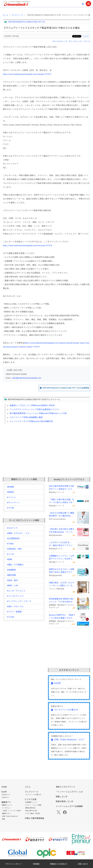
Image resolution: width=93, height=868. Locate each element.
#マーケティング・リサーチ (79, 41)
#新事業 (10, 487)
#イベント (11, 497)
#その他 (10, 508)
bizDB (57, 683)
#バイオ (10, 554)
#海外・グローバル (15, 607)
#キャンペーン (13, 503)
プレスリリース (17, 15)
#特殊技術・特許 (14, 549)
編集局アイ (6, 802)
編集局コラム (6, 813)
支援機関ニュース (31, 802)
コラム (28, 787)
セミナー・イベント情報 (33, 805)
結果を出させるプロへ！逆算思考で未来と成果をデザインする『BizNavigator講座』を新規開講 (62, 571)
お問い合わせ (83, 864)
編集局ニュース (7, 805)
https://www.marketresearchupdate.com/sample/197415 (27, 74)
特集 (3, 819)
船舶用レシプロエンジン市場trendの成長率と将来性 (32, 405)
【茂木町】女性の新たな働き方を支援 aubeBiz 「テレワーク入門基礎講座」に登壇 (62, 531)
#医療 (9, 559)
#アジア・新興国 (14, 612)
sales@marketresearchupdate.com (26, 378)
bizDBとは (5, 797)
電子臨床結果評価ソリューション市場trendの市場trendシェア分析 (38, 413)
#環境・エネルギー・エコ (18, 533)
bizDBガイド (6, 795)
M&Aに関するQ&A (31, 811)
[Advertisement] (46, 446)
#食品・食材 (12, 580)
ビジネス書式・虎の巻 (32, 813)
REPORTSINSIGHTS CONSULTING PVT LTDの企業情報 (66, 388)
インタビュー (6, 808)
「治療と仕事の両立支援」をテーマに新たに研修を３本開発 (62, 501)
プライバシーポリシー (14, 864)
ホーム (5, 15)
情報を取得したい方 (64, 801)
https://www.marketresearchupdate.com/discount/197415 (28, 246)
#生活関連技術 (13, 538)
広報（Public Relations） (10, 816)
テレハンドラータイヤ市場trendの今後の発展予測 (31, 421)
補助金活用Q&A (30, 808)
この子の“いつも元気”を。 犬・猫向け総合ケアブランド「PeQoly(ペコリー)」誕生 (62, 544)
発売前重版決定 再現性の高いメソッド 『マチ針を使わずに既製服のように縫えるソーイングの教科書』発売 (62, 600)
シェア (86, 36)
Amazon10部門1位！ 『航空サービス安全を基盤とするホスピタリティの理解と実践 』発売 (62, 617)
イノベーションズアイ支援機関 (69, 806)
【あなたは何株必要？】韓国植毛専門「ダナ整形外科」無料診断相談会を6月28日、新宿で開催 (62, 515)
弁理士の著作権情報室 (34, 818)
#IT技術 (10, 544)
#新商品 (10, 492)
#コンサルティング (60, 41)
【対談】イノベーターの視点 (11, 811)
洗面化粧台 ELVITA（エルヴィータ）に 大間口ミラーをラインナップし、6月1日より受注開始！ (62, 584)
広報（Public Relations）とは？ (69, 740)
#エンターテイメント (16, 591)
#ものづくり (12, 528)
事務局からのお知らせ (59, 864)
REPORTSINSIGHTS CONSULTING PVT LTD (27, 22)
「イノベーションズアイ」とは (69, 792)
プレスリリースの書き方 (66, 710)
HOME (4, 787)
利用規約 (36, 864)
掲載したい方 (62, 797)
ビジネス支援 (31, 799)
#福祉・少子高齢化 (15, 565)
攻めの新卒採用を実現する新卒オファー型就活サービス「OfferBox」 (62, 488)
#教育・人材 (12, 586)
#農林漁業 (11, 575)
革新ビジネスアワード (65, 787)
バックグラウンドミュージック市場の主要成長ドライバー (35, 409)
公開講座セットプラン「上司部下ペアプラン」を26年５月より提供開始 (62, 558)
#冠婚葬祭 (11, 570)
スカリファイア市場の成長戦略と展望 (26, 417)
